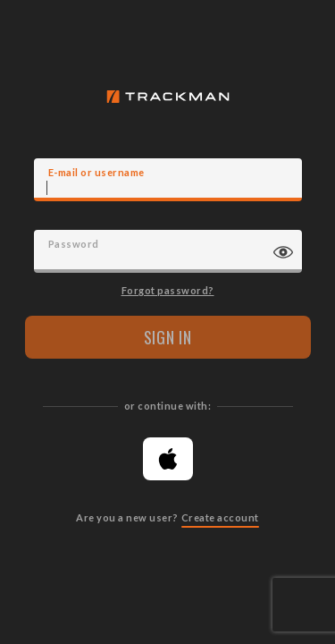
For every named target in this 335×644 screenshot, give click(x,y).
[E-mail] (168, 180)
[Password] (168, 251)
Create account (220, 517)
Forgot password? (168, 290)
